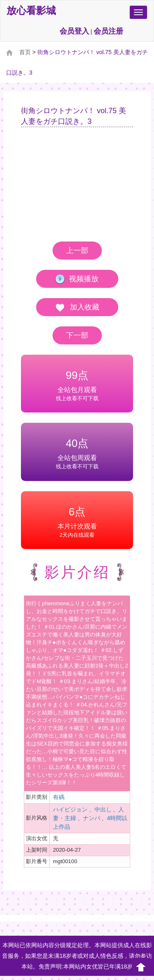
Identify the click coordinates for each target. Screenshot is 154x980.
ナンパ (92, 818)
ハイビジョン (70, 809)
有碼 (59, 797)
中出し (103, 809)
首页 (25, 52)
